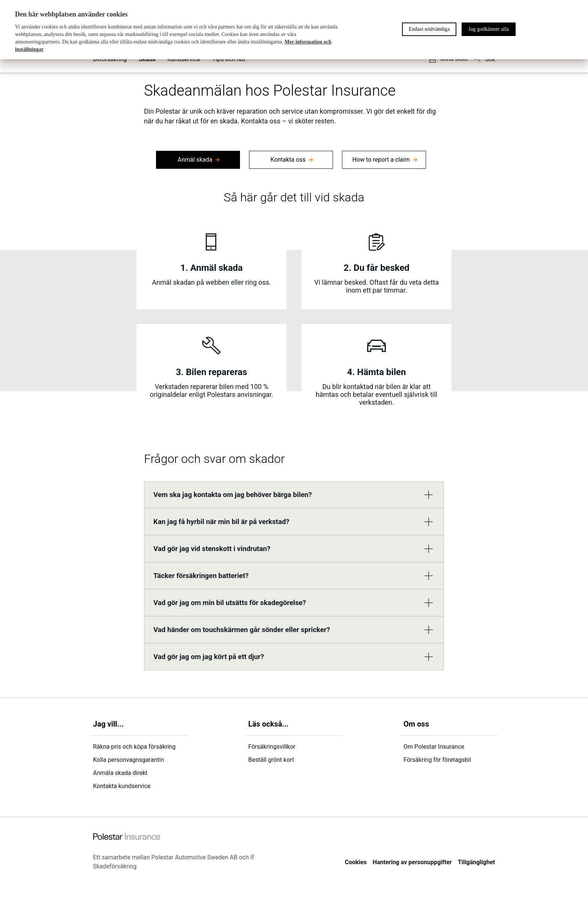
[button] (294, 495)
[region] (294, 30)
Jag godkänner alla (488, 29)
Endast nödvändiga (429, 29)
